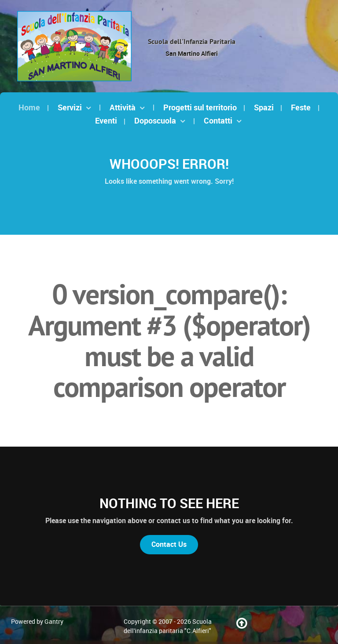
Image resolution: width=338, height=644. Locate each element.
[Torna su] (242, 626)
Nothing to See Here (169, 503)
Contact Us (169, 544)
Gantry (54, 622)
